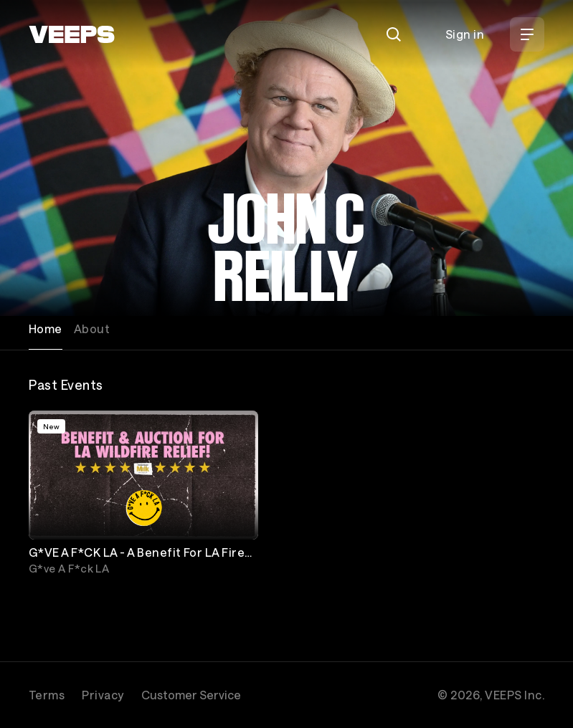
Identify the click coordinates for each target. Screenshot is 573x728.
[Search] (394, 34)
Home (46, 329)
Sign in (465, 34)
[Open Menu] (527, 34)
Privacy (103, 695)
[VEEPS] (72, 34)
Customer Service (191, 695)
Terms (47, 695)
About (92, 329)
